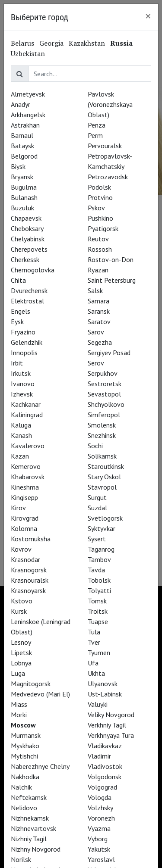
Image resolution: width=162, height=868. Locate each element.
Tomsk (97, 601)
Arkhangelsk (28, 115)
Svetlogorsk (105, 518)
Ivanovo (23, 384)
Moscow (23, 725)
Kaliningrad (27, 415)
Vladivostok (105, 766)
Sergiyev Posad (109, 353)
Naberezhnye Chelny (40, 766)
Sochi (95, 446)
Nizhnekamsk (30, 818)
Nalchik (21, 787)
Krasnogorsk (29, 570)
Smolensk (102, 425)
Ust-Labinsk (105, 694)
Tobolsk (99, 580)
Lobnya (21, 663)
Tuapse (98, 621)
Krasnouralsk (30, 580)
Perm (95, 135)
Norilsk (21, 859)
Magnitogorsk (31, 684)
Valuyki (98, 704)
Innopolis (24, 353)
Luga (18, 673)
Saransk (99, 311)
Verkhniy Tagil (107, 725)
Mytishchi (24, 756)
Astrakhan (25, 125)
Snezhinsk (102, 435)
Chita (18, 280)
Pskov (96, 208)
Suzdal (97, 508)
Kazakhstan (87, 43)
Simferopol (104, 415)
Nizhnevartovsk (33, 828)
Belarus (22, 43)
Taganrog (101, 549)
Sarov (96, 332)
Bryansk (22, 177)
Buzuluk (22, 208)
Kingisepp (24, 497)
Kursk (19, 611)
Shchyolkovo (106, 404)
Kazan (20, 456)
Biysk (18, 166)
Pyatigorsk (103, 228)
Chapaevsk (26, 218)
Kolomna (24, 528)
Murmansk (26, 735)
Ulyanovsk (103, 684)
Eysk (17, 322)
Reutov (98, 239)
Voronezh (101, 818)
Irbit (17, 363)
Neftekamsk (29, 797)
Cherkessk (25, 259)
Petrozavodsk (108, 177)
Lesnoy (21, 642)
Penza (97, 125)
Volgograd (102, 787)
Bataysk (22, 146)
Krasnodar (25, 559)
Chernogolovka (33, 270)
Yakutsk (99, 849)
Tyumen (99, 653)
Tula (94, 632)
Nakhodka (25, 777)
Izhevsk (22, 394)
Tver (94, 642)
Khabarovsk (28, 477)
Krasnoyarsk (28, 590)
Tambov (99, 559)
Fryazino (23, 332)
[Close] (148, 16)
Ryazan (98, 270)
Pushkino (100, 218)
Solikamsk (102, 456)
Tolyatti (99, 590)
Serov (96, 363)
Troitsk (98, 611)
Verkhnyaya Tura (111, 735)
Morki (19, 715)
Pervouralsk (105, 146)
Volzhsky (100, 808)
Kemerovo (26, 466)
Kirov (18, 508)
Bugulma (24, 187)
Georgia (51, 43)
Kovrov (21, 549)
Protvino (100, 197)
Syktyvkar (102, 528)
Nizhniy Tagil (29, 839)
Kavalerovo (28, 446)
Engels (21, 311)
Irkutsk (21, 373)
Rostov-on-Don (111, 259)
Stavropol (102, 487)
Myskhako (25, 746)
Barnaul (22, 135)
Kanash (21, 435)
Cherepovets (29, 249)
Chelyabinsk (28, 239)
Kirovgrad (25, 518)
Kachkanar (26, 404)
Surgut (97, 497)
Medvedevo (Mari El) (40, 694)
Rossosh (100, 249)
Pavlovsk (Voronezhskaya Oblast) (110, 104)
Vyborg (98, 839)
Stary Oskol (104, 477)
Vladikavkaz (105, 746)
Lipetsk (21, 653)
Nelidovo (24, 808)
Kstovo (22, 601)
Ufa (93, 663)
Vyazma (99, 828)
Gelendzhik (27, 342)
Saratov (99, 322)
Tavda (96, 570)
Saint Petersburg (112, 280)
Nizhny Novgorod (36, 849)
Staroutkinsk (106, 466)
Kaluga (21, 425)
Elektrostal (27, 301)
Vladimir (99, 756)
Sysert (97, 539)
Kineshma (25, 487)
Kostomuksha (31, 539)
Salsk (95, 290)
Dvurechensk (29, 290)
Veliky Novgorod (111, 715)
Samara (98, 301)
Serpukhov (103, 373)
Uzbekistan (28, 53)
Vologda (100, 797)
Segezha (100, 342)
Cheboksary (27, 228)
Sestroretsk (105, 384)
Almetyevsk (28, 94)
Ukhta (96, 673)
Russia (121, 43)
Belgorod (24, 156)
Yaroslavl (101, 859)
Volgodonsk (105, 777)
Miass (19, 704)
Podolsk (99, 187)
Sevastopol (104, 394)
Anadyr (21, 104)
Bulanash (24, 197)
